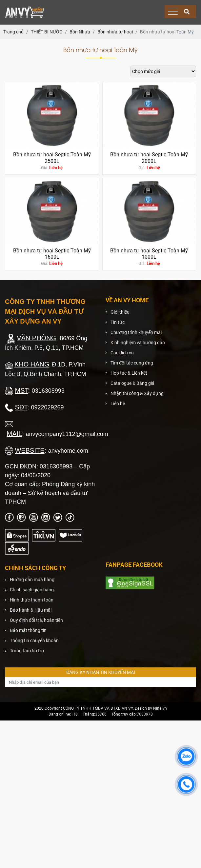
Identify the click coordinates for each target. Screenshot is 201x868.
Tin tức (118, 322)
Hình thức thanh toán (32, 600)
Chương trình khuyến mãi (136, 332)
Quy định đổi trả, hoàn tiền (36, 620)
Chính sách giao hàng (32, 590)
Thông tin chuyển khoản (34, 641)
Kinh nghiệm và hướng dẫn (138, 343)
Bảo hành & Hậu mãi (31, 610)
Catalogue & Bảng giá (132, 383)
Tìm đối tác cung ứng (132, 363)
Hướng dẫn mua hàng (32, 580)
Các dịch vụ (122, 353)
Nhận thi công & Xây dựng (137, 393)
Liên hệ (118, 404)
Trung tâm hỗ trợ (27, 651)
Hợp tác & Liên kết (129, 373)
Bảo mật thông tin (28, 630)
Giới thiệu (120, 312)
